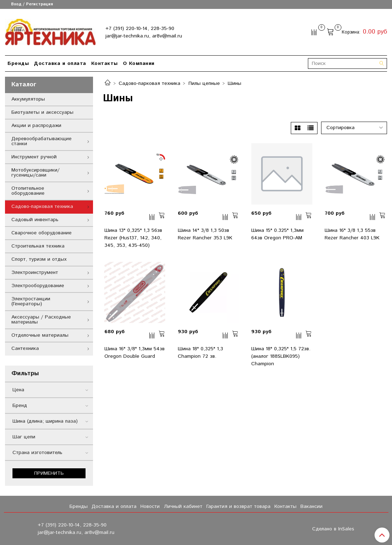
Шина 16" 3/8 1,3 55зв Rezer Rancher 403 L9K (352, 234)
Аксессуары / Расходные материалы (41, 320)
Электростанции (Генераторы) (31, 301)
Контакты (105, 63)
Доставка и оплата (60, 63)
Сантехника (25, 348)
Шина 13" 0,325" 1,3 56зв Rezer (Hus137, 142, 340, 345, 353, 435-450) (133, 238)
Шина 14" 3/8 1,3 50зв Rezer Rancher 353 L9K (205, 234)
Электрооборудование (38, 286)
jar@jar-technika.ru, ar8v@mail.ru (144, 36)
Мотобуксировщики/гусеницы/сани (35, 173)
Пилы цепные (204, 83)
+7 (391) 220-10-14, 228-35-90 (140, 29)
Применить (49, 473)
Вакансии (311, 506)
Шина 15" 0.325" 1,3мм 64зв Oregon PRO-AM (277, 234)
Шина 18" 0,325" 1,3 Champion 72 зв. (200, 353)
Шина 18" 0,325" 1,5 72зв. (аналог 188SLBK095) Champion (281, 356)
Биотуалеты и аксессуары (42, 112)
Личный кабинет (183, 506)
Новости (150, 506)
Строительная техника (38, 246)
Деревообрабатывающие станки (42, 141)
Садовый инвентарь (35, 220)
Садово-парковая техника (149, 83)
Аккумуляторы (28, 99)
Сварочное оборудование (42, 233)
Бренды (18, 63)
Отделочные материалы (40, 335)
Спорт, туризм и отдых (39, 259)
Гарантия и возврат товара (238, 506)
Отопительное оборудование (28, 191)
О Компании (139, 63)
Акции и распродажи (36, 126)
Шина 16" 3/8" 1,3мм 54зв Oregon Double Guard (135, 353)
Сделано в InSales (333, 529)
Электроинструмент (35, 272)
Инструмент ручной (34, 157)
